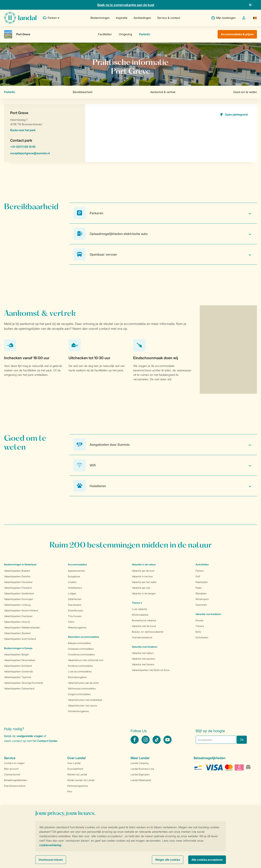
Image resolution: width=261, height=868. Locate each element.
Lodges (72, 593)
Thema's (137, 603)
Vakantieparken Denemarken (20, 660)
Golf (198, 576)
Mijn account (11, 769)
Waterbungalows (77, 627)
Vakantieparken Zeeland (17, 633)
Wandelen (201, 593)
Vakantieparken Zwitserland (19, 689)
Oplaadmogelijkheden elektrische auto (119, 234)
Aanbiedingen (142, 18)
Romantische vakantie (144, 620)
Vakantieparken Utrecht (17, 622)
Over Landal (74, 763)
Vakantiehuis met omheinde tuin (86, 660)
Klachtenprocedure (15, 786)
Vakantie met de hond (144, 626)
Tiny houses (75, 616)
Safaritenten (75, 599)
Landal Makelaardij (141, 780)
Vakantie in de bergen (144, 593)
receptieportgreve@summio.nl (45, 154)
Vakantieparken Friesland (18, 588)
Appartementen (77, 571)
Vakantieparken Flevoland (18, 582)
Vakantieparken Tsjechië (18, 677)
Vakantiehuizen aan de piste (83, 683)
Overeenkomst (12, 774)
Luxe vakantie (139, 609)
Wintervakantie (140, 615)
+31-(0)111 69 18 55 (45, 147)
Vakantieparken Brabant (17, 571)
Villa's (71, 622)
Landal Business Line (142, 769)
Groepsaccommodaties (81, 649)
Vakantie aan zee (141, 588)
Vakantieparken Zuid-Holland (20, 639)
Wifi (93, 465)
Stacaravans (75, 605)
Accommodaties (77, 564)
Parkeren (96, 213)
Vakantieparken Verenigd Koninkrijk (24, 683)
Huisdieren (98, 486)
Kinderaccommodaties (80, 666)
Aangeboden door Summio (110, 445)
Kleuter (200, 620)
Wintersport (202, 599)
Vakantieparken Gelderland (19, 593)
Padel (199, 588)
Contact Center (47, 741)
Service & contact (169, 18)
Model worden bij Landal (81, 780)
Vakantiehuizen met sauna (82, 706)
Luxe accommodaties (80, 671)
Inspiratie (122, 18)
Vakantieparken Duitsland (18, 666)
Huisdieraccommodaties (81, 654)
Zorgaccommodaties (79, 694)
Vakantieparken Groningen (19, 599)
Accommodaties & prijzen (237, 34)
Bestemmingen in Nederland (20, 564)
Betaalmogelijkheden (16, 780)
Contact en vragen (14, 763)
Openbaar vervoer (103, 254)
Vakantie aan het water (144, 582)
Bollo (198, 632)
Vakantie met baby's (143, 653)
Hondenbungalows (78, 711)
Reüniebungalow (77, 677)
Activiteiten (202, 637)
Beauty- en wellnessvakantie (148, 632)
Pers (70, 791)
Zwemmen (201, 605)
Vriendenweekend (142, 637)
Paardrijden (202, 582)
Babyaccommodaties (79, 643)
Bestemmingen (100, 18)
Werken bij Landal (77, 774)
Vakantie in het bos (142, 576)
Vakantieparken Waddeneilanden (22, 627)
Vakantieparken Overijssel (18, 616)
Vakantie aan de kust (143, 571)
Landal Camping (140, 763)
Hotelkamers (75, 588)
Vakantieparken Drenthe (17, 576)
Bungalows (74, 576)
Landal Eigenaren (140, 774)
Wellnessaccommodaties (82, 689)
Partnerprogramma (77, 786)
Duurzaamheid (75, 769)
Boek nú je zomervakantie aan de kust (126, 5)
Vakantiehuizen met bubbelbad (85, 700)
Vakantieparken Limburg (17, 605)
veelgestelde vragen (30, 736)
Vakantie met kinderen (145, 647)
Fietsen (200, 571)
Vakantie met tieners (143, 664)
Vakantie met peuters (143, 659)
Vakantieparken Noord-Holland (21, 610)
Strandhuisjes (76, 610)
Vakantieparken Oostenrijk (18, 671)
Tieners (200, 626)
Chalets (72, 582)
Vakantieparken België (16, 654)
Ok (242, 740)
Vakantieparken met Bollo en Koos (151, 670)
